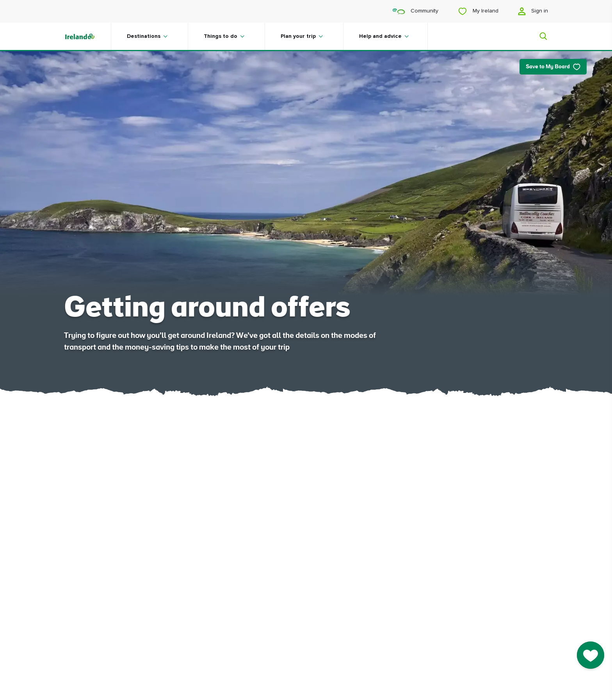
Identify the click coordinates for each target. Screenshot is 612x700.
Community (415, 11)
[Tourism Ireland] (87, 36)
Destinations (144, 36)
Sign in (533, 11)
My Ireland (478, 11)
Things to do (221, 36)
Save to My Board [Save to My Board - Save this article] (553, 67)
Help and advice (380, 36)
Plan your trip (298, 36)
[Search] (539, 36)
